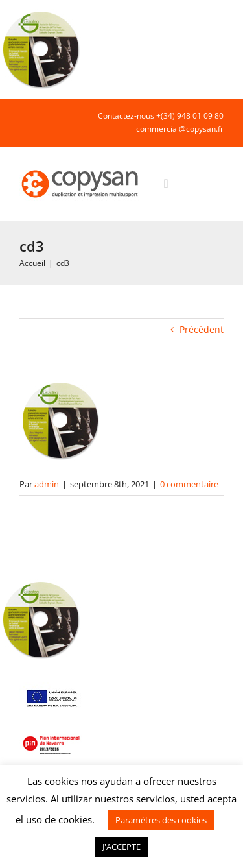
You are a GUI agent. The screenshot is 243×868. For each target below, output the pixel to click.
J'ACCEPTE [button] (121, 847)
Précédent (202, 329)
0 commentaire (189, 484)
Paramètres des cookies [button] (161, 820)
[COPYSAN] (81, 169)
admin (47, 484)
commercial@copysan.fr (180, 129)
